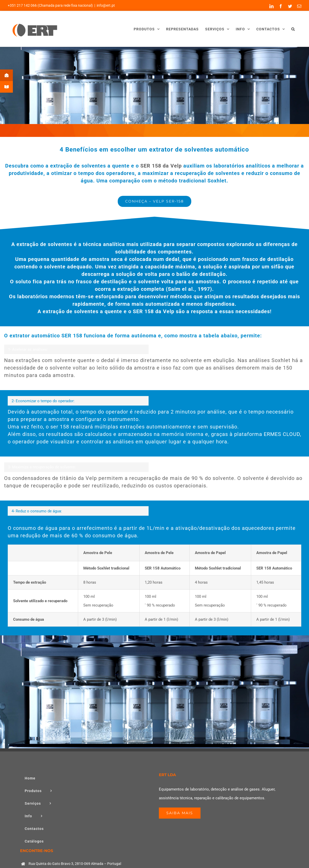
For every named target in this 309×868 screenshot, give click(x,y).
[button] (293, 29)
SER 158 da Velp (160, 166)
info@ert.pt (106, 5)
